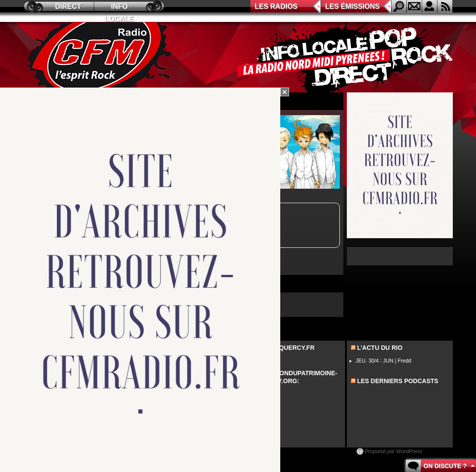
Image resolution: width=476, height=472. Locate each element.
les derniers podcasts (398, 381)
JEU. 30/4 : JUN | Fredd (383, 361)
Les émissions (353, 6)
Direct (68, 6)
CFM (99, 57)
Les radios (276, 6)
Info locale (120, 8)
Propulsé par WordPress (394, 451)
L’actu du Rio (380, 348)
